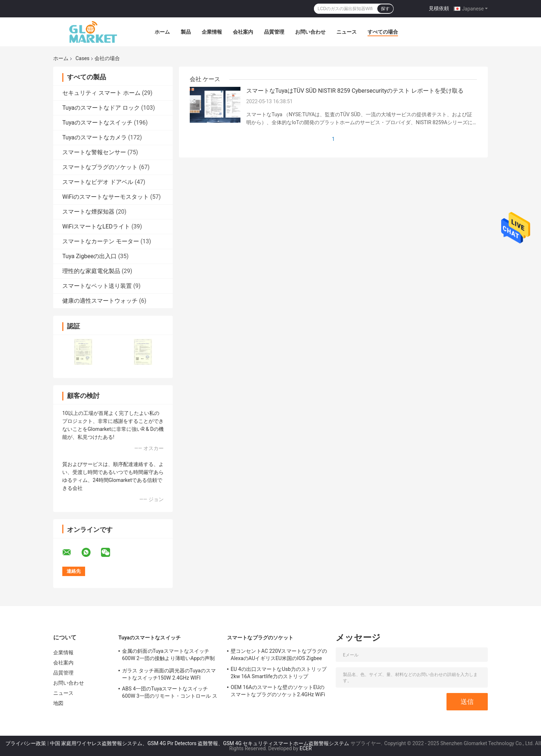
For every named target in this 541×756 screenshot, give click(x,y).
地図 (58, 703)
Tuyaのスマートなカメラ (95, 137)
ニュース (347, 32)
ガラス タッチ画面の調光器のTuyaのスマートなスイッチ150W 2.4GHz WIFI (169, 674)
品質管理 (274, 32)
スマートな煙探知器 (88, 212)
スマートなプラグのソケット (100, 167)
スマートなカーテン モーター (101, 241)
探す (385, 9)
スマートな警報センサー (94, 152)
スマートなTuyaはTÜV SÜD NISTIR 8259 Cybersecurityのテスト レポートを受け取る (355, 91)
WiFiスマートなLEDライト (96, 226)
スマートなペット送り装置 (97, 286)
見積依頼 (439, 8)
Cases (82, 58)
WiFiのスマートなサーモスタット (106, 197)
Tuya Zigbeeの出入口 (89, 256)
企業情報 (212, 32)
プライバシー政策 (26, 743)
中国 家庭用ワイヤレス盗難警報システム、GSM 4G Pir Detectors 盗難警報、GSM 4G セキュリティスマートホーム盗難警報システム (200, 743)
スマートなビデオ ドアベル (98, 182)
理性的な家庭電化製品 (91, 271)
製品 (186, 32)
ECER (306, 748)
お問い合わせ (310, 32)
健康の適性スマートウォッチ (100, 301)
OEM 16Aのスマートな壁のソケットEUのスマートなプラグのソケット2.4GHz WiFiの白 (278, 692)
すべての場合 (383, 32)
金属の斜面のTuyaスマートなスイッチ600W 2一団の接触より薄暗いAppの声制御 (168, 656)
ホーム (162, 32)
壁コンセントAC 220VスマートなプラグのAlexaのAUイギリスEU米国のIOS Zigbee (279, 655)
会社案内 (243, 32)
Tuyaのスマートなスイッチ (97, 123)
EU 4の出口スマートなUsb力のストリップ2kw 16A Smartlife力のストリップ (279, 673)
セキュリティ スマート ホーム (101, 93)
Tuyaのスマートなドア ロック (101, 108)
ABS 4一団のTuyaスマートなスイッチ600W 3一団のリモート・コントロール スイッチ (170, 693)
